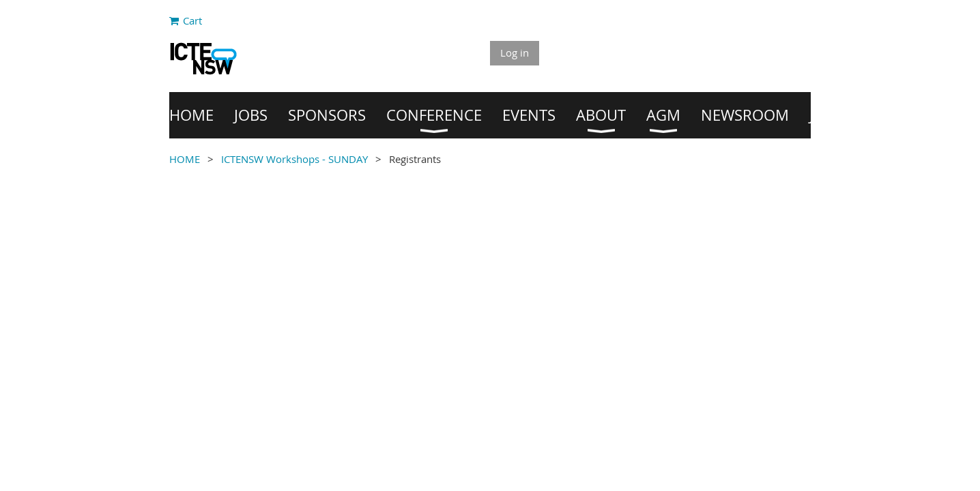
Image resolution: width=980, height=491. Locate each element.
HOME (185, 159)
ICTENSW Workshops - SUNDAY (294, 159)
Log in (515, 53)
